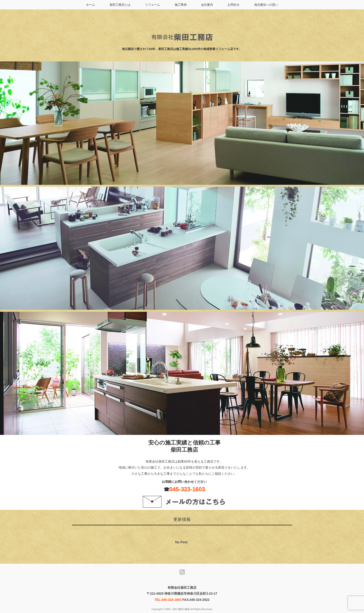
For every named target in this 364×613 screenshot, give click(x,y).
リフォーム (153, 5)
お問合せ (234, 5)
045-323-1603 (187, 489)
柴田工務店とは (120, 5)
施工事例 (181, 5)
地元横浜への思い (266, 5)
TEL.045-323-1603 (168, 600)
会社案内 (207, 5)
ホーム (90, 5)
